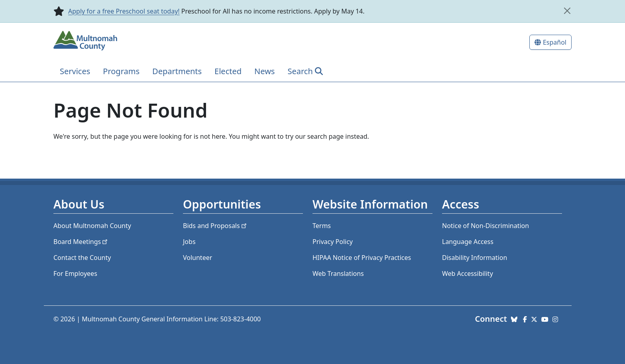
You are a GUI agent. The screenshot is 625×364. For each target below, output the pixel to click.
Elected (228, 71)
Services (75, 71)
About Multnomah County (92, 226)
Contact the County (82, 258)
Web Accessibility (468, 273)
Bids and (215, 226)
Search (300, 71)
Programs (121, 71)
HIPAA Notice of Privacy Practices (362, 258)
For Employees (75, 273)
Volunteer (198, 258)
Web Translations (338, 273)
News (264, 71)
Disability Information (475, 258)
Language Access (468, 242)
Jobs (189, 242)
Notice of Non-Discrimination (485, 226)
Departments (177, 71)
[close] (567, 11)
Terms (322, 226)
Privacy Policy (333, 242)
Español (555, 42)
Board (81, 242)
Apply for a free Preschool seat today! (124, 11)
